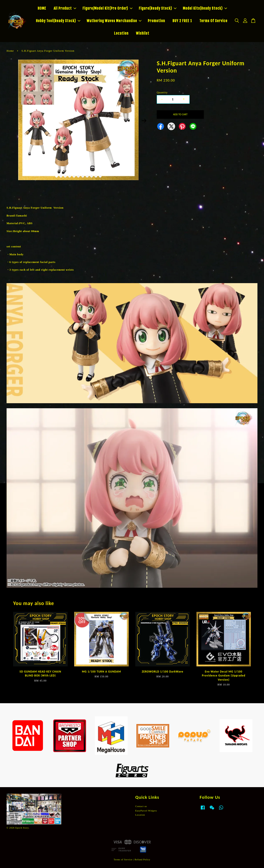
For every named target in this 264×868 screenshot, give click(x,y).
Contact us (141, 806)
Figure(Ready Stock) (158, 8)
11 (100, 176)
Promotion (156, 21)
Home (10, 51)
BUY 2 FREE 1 (182, 21)
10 (96, 176)
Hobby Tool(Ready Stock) (58, 21)
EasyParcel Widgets (146, 811)
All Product (65, 8)
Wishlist (143, 33)
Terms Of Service (213, 21)
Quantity (162, 92)
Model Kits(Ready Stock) (205, 8)
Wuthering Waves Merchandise (114, 21)
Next (144, 121)
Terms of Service (123, 860)
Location (121, 33)
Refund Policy (143, 860)
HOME (42, 8)
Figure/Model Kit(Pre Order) (107, 8)
